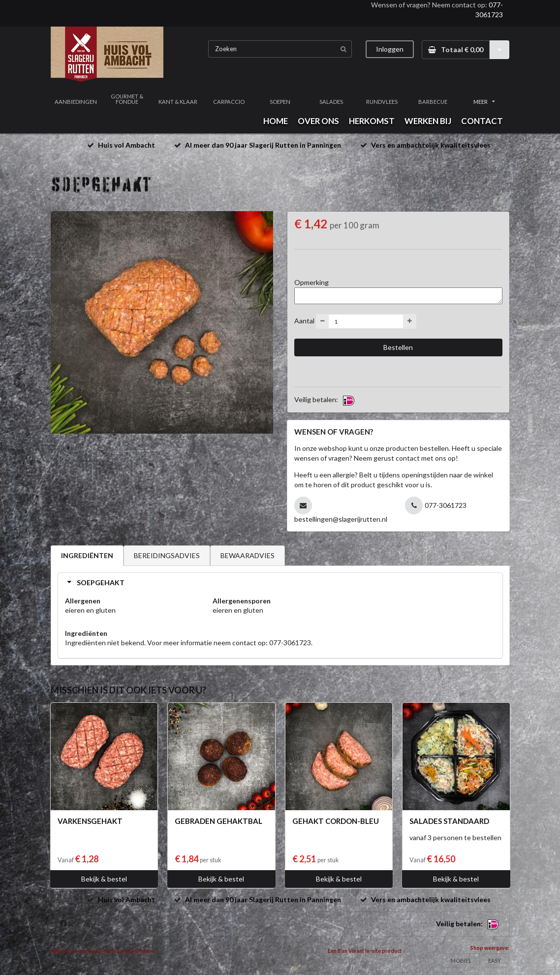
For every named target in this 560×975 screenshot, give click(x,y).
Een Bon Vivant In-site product (365, 951)
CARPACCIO (229, 102)
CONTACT (482, 121)
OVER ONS (318, 121)
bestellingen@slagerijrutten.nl (341, 519)
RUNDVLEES (382, 102)
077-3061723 (446, 505)
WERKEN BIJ (428, 121)
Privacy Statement (132, 951)
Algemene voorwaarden (80, 951)
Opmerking (311, 282)
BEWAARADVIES (248, 555)
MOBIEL (461, 960)
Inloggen (390, 49)
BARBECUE (433, 102)
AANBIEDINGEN (76, 102)
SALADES (331, 102)
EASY (495, 960)
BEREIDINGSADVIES (167, 555)
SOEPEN (280, 102)
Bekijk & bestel (104, 879)
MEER (484, 102)
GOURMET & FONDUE (127, 99)
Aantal (304, 321)
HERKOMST (372, 121)
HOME (276, 121)
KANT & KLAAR (178, 102)
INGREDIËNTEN (87, 555)
